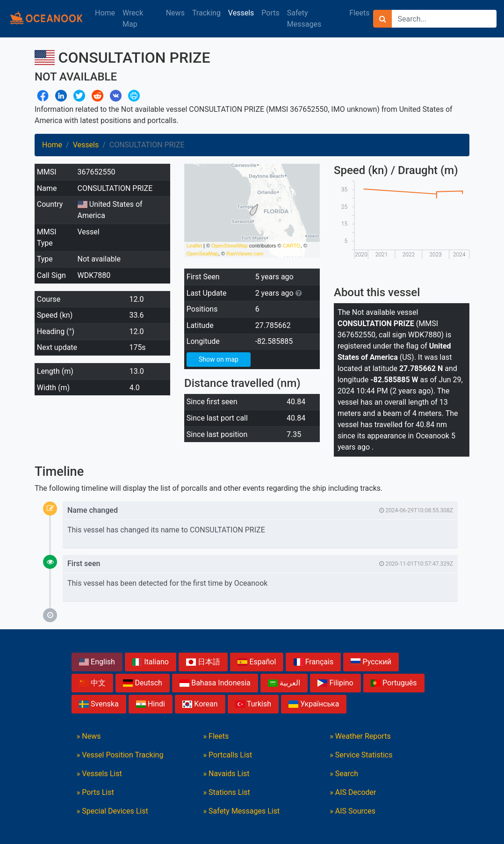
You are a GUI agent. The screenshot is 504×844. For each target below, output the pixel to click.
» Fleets (216, 736)
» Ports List (95, 792)
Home (105, 13)
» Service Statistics (361, 755)
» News (89, 736)
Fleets (359, 13)
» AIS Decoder (353, 792)
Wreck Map (133, 18)
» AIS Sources (353, 811)
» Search (344, 774)
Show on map (219, 359)
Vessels (241, 13)
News (175, 13)
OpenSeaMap (202, 254)
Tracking (206, 13)
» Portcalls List (228, 755)
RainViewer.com (245, 254)
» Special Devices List (112, 811)
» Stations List (227, 792)
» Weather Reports (360, 736)
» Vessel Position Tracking (120, 755)
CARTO (292, 246)
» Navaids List (227, 774)
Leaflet (194, 246)
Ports (270, 13)
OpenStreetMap (230, 246)
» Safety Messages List (242, 811)
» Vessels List (99, 774)
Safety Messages (304, 18)
